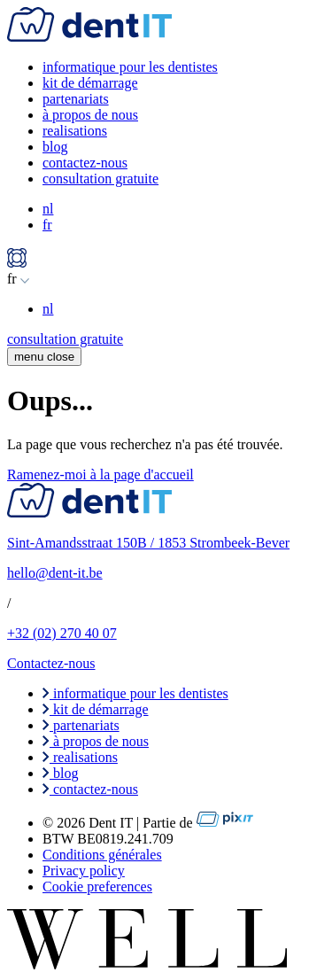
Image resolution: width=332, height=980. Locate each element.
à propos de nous (90, 115)
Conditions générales (102, 855)
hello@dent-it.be (55, 573)
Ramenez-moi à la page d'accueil (100, 474)
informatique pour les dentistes (130, 67)
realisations (75, 131)
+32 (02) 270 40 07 (62, 633)
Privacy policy (84, 871)
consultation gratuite (100, 179)
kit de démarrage (90, 83)
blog (55, 147)
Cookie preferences (97, 887)
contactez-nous (85, 163)
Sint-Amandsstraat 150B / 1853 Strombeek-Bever (148, 543)
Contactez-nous (51, 663)
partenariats (76, 99)
